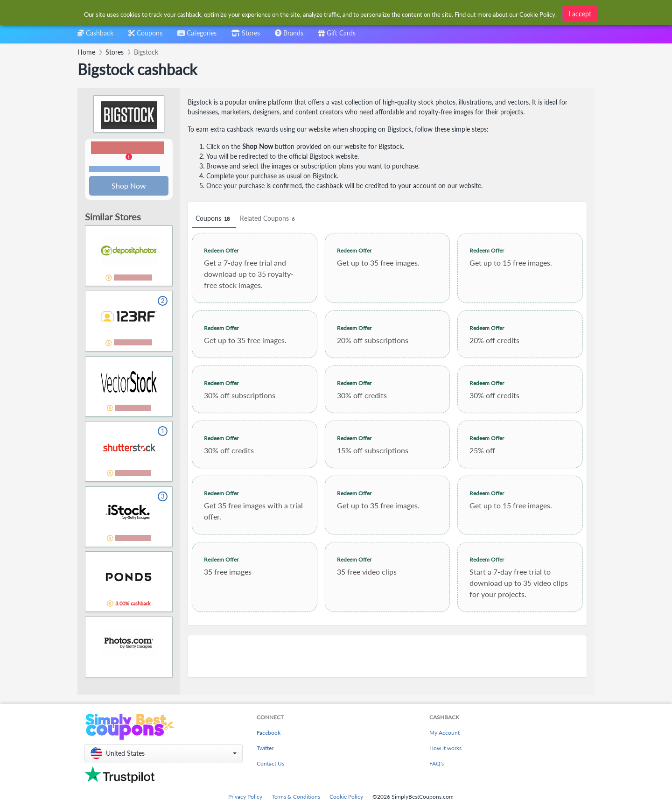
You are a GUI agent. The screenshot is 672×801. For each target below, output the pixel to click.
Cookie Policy (346, 797)
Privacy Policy (245, 797)
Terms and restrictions (125, 170)
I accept (580, 14)
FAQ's (437, 763)
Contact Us (270, 763)
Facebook (269, 733)
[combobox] (197, 36)
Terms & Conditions (296, 797)
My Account (444, 733)
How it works (445, 748)
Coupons (214, 219)
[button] (129, 158)
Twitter (265, 748)
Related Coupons (269, 219)
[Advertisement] (387, 656)
